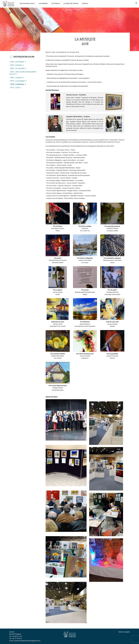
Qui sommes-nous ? (28, 3)
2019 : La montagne (17, 81)
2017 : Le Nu (15, 87)
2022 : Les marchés (17, 68)
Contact (85, 3)
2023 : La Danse (16, 65)
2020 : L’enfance (16, 78)
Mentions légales (124, 632)
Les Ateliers (43, 3)
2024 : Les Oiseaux (17, 62)
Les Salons (56, 3)
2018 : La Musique (17, 84)
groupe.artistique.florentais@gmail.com (27, 641)
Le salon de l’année (71, 3)
